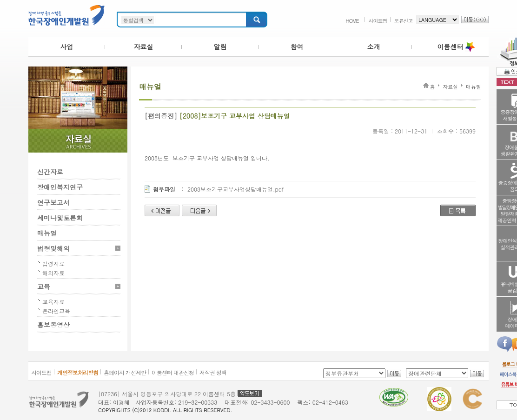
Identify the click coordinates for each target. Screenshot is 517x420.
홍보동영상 (53, 325)
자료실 (144, 47)
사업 (67, 47)
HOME (352, 21)
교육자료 (53, 302)
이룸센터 (451, 47)
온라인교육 (56, 311)
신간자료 (50, 172)
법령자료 (53, 263)
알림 (220, 47)
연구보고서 (53, 202)
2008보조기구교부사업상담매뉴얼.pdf (235, 189)
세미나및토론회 (60, 218)
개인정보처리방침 (78, 372)
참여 (297, 47)
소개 (374, 47)
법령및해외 (53, 248)
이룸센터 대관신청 (173, 372)
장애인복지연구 (60, 187)
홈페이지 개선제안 (125, 372)
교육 (44, 287)
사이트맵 (378, 21)
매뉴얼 (47, 233)
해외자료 (53, 273)
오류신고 (404, 21)
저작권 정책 (213, 372)
